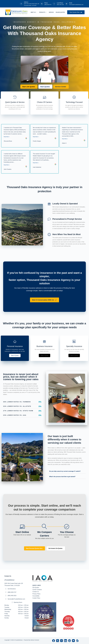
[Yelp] (77, 641)
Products (43, 12)
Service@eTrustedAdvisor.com (76, 5)
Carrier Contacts (37, 590)
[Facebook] (54, 641)
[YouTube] (73, 641)
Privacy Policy (36, 594)
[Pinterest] (69, 641)
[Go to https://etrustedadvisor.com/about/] (74, 103)
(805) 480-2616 (60, 5)
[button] (15, 355)
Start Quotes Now (76, 12)
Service (51, 12)
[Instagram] (62, 641)
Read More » (7, 137)
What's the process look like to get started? (62, 477)
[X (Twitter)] (58, 641)
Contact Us (36, 592)
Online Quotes (61, 12)
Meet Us (34, 12)
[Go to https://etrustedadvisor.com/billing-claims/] (44, 103)
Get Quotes (36, 588)
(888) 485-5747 (48, 5)
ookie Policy (37, 598)
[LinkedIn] (65, 641)
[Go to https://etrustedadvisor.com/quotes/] (15, 103)
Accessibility (36, 596)
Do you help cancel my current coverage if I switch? (65, 471)
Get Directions (12, 589)
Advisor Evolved (35, 640)
